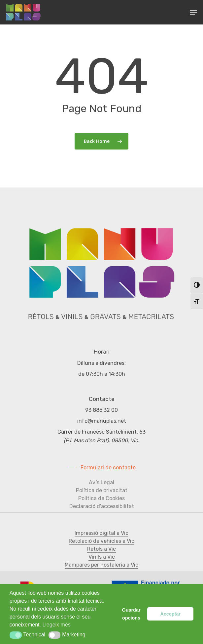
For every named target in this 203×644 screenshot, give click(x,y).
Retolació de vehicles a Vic (101, 541)
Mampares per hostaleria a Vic (101, 565)
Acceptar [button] (170, 614)
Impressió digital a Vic (101, 533)
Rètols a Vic (101, 549)
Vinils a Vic (102, 557)
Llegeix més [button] (56, 625)
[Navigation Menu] (193, 12)
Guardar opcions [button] (131, 614)
